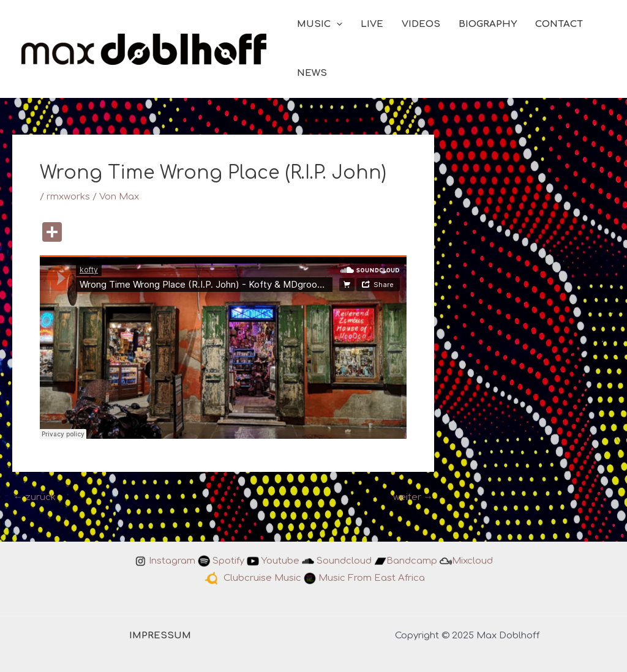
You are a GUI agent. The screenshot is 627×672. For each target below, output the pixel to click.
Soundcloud (344, 561)
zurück (35, 497)
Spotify (228, 561)
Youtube (280, 561)
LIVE (372, 24)
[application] (336, 24)
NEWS (312, 73)
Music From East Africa (372, 578)
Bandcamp (412, 561)
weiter (413, 497)
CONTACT (559, 24)
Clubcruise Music (262, 578)
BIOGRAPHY (488, 24)
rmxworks (68, 197)
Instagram (172, 561)
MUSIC (320, 24)
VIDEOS (421, 24)
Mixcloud (472, 561)
